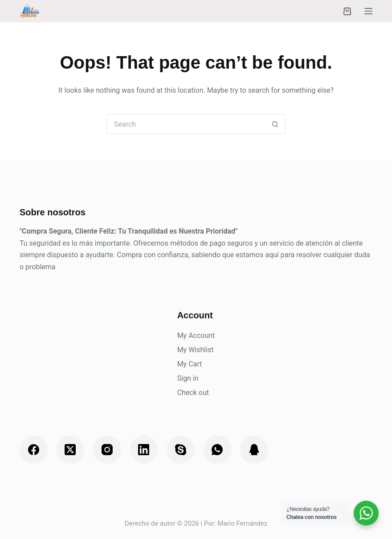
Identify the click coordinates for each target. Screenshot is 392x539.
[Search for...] (186, 124)
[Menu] (368, 11)
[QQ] (254, 450)
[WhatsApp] (218, 450)
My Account (196, 335)
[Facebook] (34, 450)
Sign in (188, 378)
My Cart (190, 364)
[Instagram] (107, 450)
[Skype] (181, 450)
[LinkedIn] (144, 450)
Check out (193, 393)
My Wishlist (196, 350)
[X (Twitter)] (71, 450)
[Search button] (275, 124)
